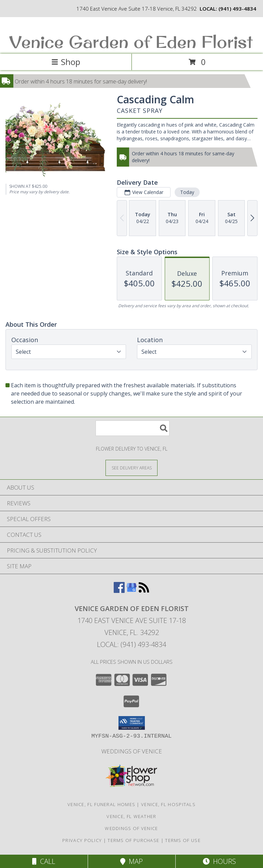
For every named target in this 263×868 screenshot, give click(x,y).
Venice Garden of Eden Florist (131, 42)
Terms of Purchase (133, 840)
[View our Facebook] (119, 591)
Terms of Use (183, 840)
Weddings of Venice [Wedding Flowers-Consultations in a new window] (132, 751)
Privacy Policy (82, 840)
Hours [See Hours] (219, 861)
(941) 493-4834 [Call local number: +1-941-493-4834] (237, 9)
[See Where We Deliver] (131, 468)
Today (187, 192)
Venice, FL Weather (131, 816)
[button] (132, 723)
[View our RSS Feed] (144, 591)
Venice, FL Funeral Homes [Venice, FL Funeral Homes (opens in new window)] (101, 804)
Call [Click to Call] (44, 861)
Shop (66, 62)
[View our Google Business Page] (131, 591)
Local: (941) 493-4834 (131, 644)
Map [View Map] (131, 861)
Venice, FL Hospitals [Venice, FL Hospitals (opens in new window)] (168, 804)
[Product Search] (133, 428)
